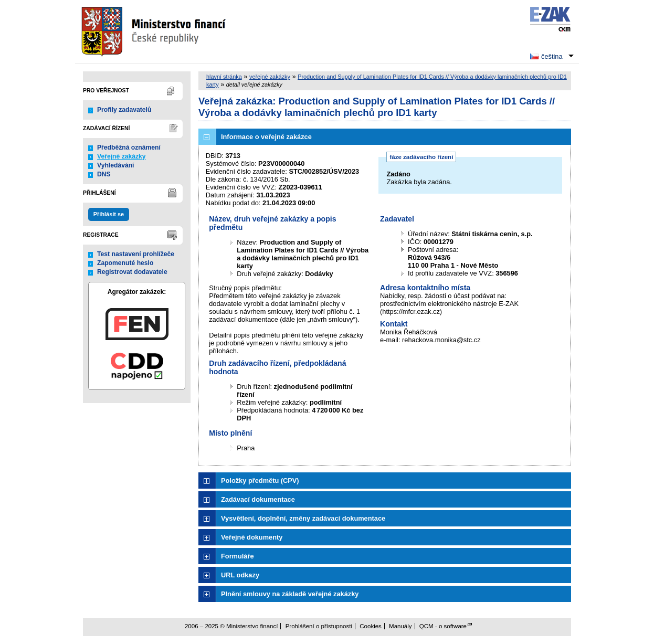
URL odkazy (240, 575)
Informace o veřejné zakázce (266, 137)
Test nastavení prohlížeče (136, 254)
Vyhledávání (116, 165)
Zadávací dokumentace (258, 499)
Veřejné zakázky (122, 156)
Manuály (400, 626)
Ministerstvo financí (155, 31)
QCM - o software (443, 626)
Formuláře (238, 556)
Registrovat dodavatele (132, 272)
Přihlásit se (109, 214)
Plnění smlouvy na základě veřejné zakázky (290, 594)
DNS (104, 174)
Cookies (371, 626)
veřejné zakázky (270, 77)
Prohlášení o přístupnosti (319, 626)
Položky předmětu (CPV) (260, 481)
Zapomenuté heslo (125, 263)
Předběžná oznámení (129, 147)
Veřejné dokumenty (252, 537)
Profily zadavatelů (124, 110)
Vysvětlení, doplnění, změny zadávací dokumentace (303, 518)
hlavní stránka (224, 77)
